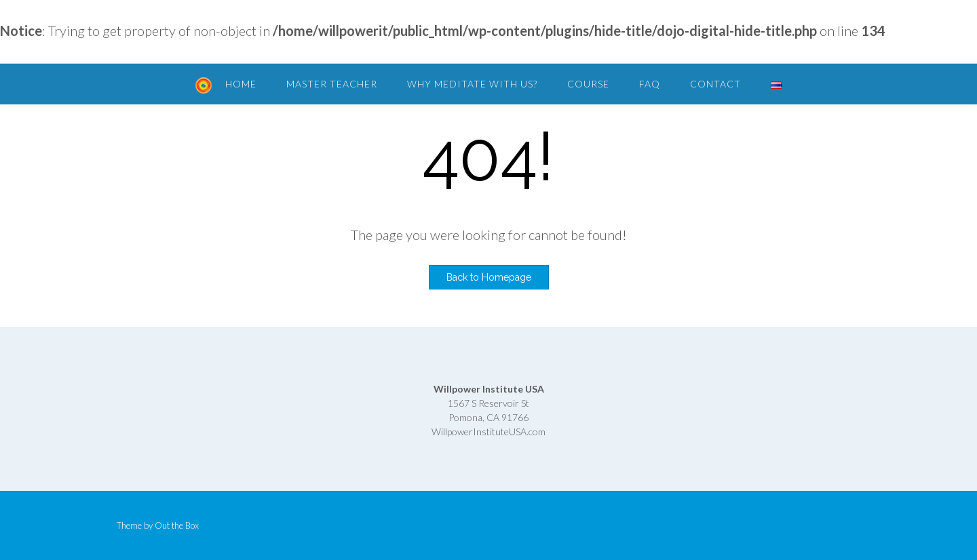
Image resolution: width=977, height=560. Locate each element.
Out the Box (177, 525)
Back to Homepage (489, 277)
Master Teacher (332, 84)
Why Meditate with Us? (472, 84)
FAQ (650, 84)
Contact (715, 84)
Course (588, 84)
